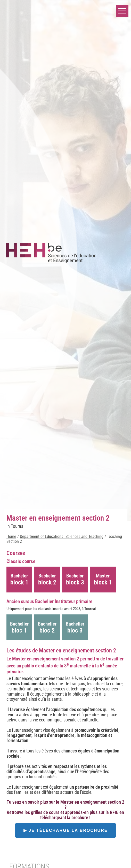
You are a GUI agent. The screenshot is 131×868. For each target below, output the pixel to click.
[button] (122, 11)
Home (11, 536)
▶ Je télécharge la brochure (66, 830)
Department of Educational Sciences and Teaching (62, 536)
